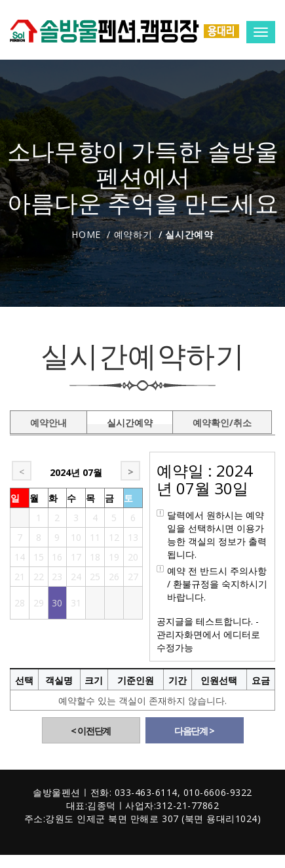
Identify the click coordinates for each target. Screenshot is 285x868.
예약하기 (133, 234)
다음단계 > (194, 731)
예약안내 (48, 420)
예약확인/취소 (222, 420)
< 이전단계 (91, 731)
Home (86, 234)
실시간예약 (130, 420)
